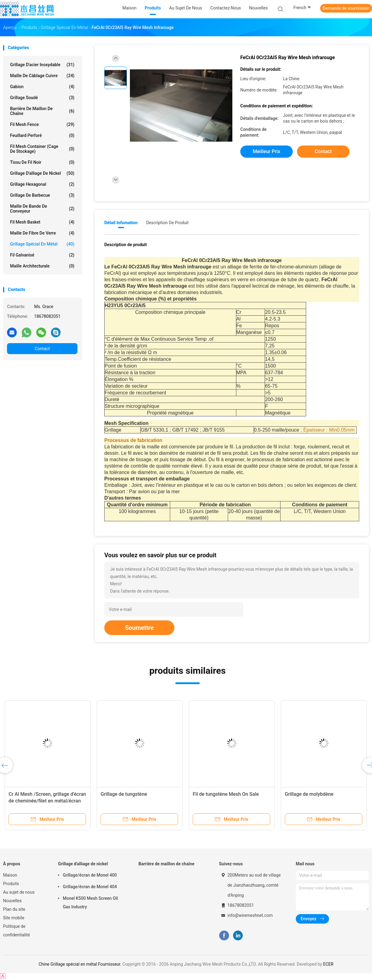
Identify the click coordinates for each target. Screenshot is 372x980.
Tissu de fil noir (42, 162)
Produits (11, 884)
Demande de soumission (346, 8)
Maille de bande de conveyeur (42, 209)
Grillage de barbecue (42, 195)
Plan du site (14, 909)
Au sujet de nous (19, 892)
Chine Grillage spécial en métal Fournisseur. (81, 964)
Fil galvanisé (42, 255)
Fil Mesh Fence (42, 124)
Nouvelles (12, 901)
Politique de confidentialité (16, 931)
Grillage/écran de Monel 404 (90, 887)
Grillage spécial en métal (42, 244)
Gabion (42, 87)
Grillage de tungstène (124, 794)
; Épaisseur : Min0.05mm (328, 430)
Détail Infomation (121, 223)
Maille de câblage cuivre (42, 76)
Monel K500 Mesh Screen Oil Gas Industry (90, 903)
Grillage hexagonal (42, 184)
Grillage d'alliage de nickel (42, 173)
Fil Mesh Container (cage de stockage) (42, 149)
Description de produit (167, 223)
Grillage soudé (42, 98)
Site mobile (14, 918)
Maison (10, 875)
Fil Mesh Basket (42, 222)
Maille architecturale (42, 266)
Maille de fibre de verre (42, 233)
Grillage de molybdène (309, 794)
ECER (328, 964)
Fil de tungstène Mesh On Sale (226, 794)
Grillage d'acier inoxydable (42, 65)
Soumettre (139, 628)
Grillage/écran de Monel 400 (90, 875)
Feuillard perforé (42, 135)
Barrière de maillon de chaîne (42, 111)
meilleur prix (266, 151)
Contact (42, 349)
